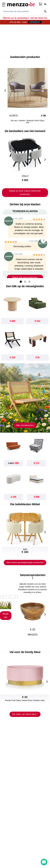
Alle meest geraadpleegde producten (25, 562)
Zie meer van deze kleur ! (25, 714)
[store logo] (22, 4)
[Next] (45, 90)
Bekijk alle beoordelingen (25, 277)
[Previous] (5, 90)
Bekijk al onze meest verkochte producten (25, 193)
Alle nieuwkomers (25, 425)
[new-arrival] (25, 398)
